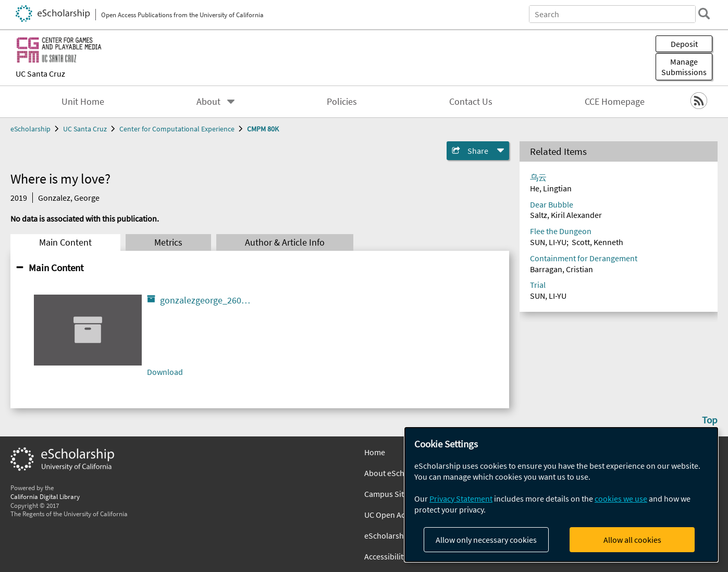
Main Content (65, 242)
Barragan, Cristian (562, 269)
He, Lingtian (551, 188)
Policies (342, 102)
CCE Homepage (615, 102)
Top (710, 420)
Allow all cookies (632, 540)
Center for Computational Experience (177, 129)
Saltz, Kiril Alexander (566, 215)
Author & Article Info (285, 242)
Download (165, 372)
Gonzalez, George (69, 198)
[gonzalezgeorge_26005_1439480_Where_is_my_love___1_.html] (88, 330)
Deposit (684, 44)
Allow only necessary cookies (486, 540)
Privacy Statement (461, 498)
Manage (684, 67)
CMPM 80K (263, 129)
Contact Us (471, 102)
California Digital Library (45, 496)
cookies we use (621, 498)
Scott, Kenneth (597, 242)
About (208, 102)
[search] (704, 14)
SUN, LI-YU (548, 242)
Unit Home (83, 102)
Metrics (168, 242)
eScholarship (30, 129)
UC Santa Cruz (40, 74)
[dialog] (561, 495)
